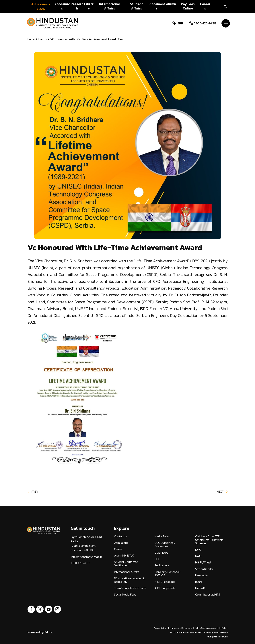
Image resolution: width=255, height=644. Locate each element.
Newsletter (202, 575)
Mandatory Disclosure (181, 628)
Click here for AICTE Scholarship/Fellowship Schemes (209, 540)
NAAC (199, 556)
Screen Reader (204, 569)
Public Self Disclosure (206, 628)
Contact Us (121, 536)
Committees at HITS (208, 595)
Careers (119, 549)
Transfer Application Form (130, 588)
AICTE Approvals (165, 588)
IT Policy (223, 628)
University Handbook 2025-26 (167, 574)
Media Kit (201, 588)
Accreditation (160, 628)
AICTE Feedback (165, 582)
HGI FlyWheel (203, 562)
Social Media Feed (125, 595)
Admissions (121, 543)
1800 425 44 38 (205, 23)
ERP (180, 23)
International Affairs (127, 572)
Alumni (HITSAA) (124, 556)
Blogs (199, 582)
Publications (162, 565)
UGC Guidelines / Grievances (165, 545)
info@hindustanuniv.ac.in (86, 557)
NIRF (157, 559)
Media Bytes (162, 536)
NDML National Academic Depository (130, 580)
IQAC (198, 550)
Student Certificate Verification (126, 564)
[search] (225, 6)
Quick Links (161, 553)
